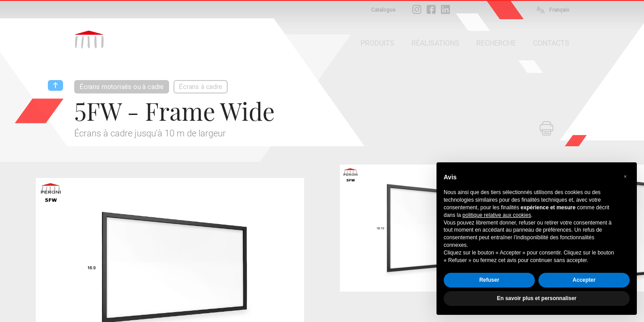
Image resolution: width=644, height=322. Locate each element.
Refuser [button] (489, 280)
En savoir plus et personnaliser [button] (537, 298)
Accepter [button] (584, 280)
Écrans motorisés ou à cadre (122, 87)
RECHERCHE (496, 43)
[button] (625, 177)
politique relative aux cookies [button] (497, 215)
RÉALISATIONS (435, 43)
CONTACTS (551, 43)
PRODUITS (377, 43)
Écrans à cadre (200, 87)
